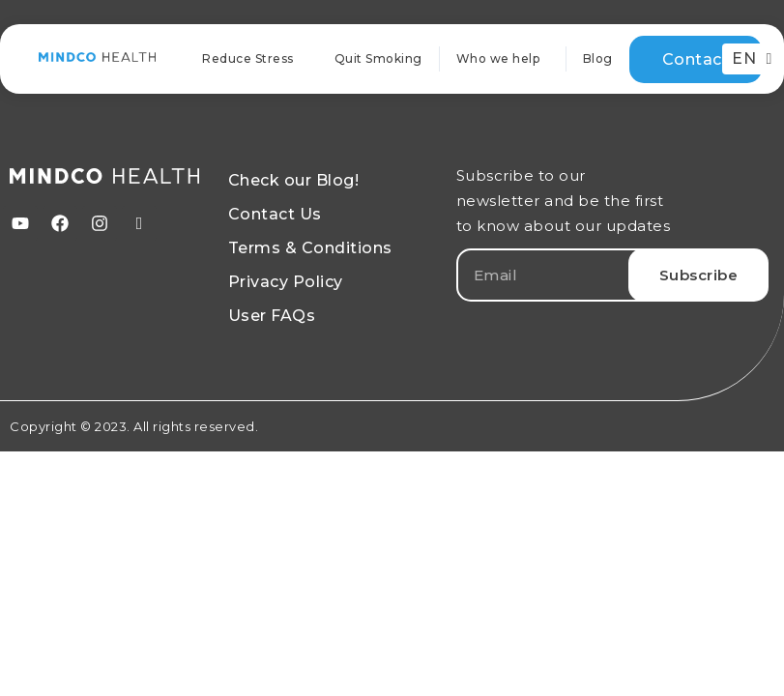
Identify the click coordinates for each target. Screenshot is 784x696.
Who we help (503, 59)
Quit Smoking (378, 58)
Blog (598, 58)
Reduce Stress (248, 58)
